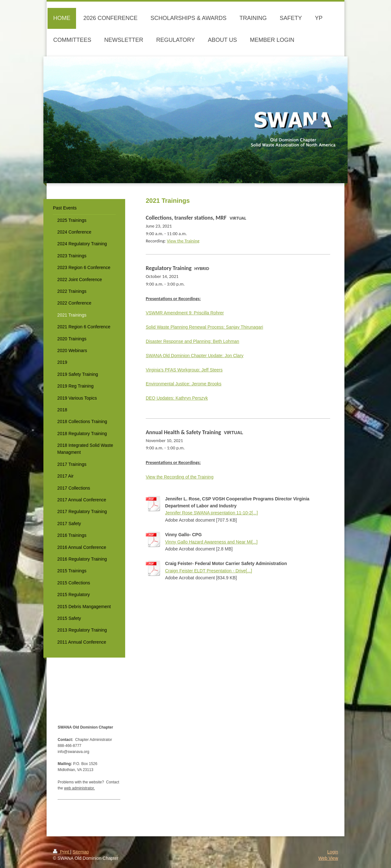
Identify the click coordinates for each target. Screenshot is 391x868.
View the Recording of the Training (180, 477)
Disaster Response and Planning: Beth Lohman (192, 341)
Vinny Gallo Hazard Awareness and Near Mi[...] (211, 542)
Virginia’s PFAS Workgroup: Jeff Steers (184, 370)
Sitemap (81, 852)
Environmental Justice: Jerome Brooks (184, 384)
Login (333, 852)
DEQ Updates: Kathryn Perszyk (177, 398)
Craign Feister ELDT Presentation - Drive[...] (208, 571)
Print (62, 852)
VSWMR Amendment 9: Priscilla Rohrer (185, 313)
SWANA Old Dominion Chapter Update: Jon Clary (195, 356)
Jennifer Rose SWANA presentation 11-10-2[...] (212, 513)
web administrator (79, 788)
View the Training (183, 241)
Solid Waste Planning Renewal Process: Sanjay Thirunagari (204, 327)
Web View (328, 858)
